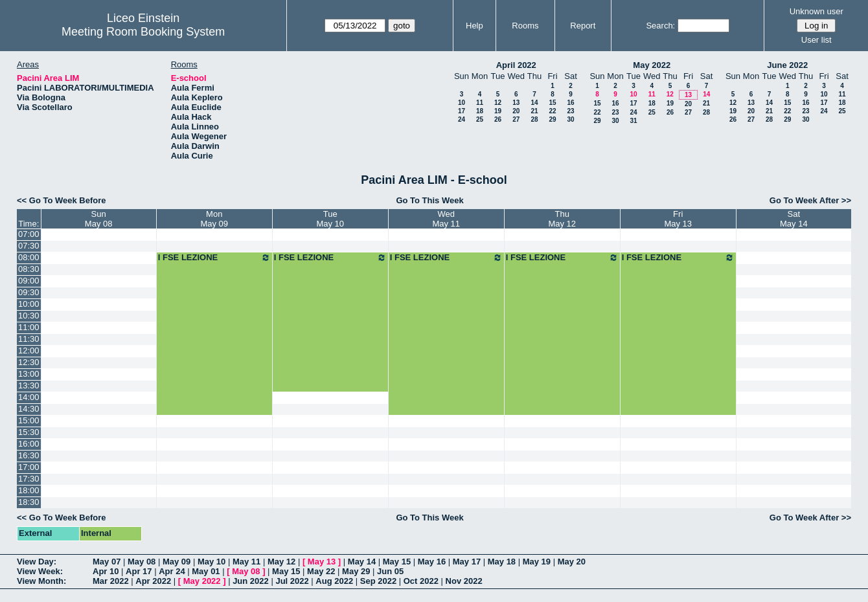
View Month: (41, 581)
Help (474, 26)
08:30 (29, 269)
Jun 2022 (251, 581)
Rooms (525, 26)
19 (498, 111)
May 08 (142, 562)
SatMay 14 (794, 219)
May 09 (177, 562)
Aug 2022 (334, 581)
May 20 (572, 562)
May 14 (362, 562)
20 (516, 111)
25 (480, 119)
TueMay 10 (330, 219)
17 (462, 111)
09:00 (29, 281)
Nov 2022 (464, 581)
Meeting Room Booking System (143, 32)
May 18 (502, 562)
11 (480, 103)
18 (480, 111)
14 (534, 103)
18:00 (29, 490)
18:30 (29, 502)
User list (817, 40)
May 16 (432, 562)
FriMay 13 (678, 219)
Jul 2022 (292, 581)
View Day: (37, 562)
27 (516, 119)
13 (516, 103)
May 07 (107, 562)
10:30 (29, 316)
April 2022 (516, 65)
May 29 (356, 571)
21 (534, 111)
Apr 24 (172, 571)
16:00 (29, 444)
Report (583, 26)
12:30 (29, 362)
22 (552, 111)
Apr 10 (106, 571)
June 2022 (787, 65)
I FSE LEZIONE (214, 258)
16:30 (29, 455)
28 (534, 119)
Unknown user (817, 11)
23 (570, 111)
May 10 (211, 562)
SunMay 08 (99, 219)
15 (552, 103)
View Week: (40, 571)
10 (462, 103)
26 (498, 119)
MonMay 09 (214, 219)
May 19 (537, 562)
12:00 (29, 351)
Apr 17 (139, 571)
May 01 (206, 571)
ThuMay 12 (562, 219)
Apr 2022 (153, 581)
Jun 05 (390, 571)
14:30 (29, 409)
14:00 (29, 397)
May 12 (281, 562)
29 (552, 119)
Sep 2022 (378, 581)
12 (498, 103)
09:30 (29, 292)
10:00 (29, 304)
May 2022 (652, 65)
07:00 (29, 234)
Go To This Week (429, 200)
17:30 (29, 479)
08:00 (29, 257)
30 (570, 119)
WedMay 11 (446, 219)
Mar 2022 (111, 581)
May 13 (322, 562)
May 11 (246, 562)
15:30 (29, 432)
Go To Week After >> (810, 200)
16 (570, 103)
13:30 (29, 385)
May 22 (321, 571)
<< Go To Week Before (62, 200)
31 (633, 121)
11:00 (29, 327)
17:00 (29, 467)
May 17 (467, 562)
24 (462, 119)
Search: (660, 26)
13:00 (29, 374)
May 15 (397, 562)
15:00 (29, 420)
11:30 (29, 339)
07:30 (29, 246)
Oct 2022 (421, 581)
